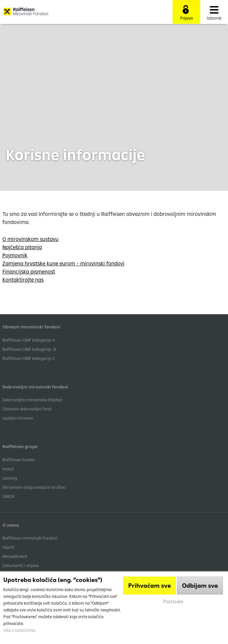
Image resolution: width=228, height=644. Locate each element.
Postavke (173, 601)
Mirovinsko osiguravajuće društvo (35, 487)
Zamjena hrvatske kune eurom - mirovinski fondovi (63, 263)
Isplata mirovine (18, 418)
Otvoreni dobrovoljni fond (27, 409)
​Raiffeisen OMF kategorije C (29, 358)
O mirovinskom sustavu (30, 239)
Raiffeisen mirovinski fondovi (30, 538)
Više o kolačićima (19, 630)
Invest (8, 469)
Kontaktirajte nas (23, 280)
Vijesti (8, 547)
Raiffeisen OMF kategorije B (29, 349)
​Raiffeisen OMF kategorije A (29, 340)
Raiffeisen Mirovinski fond (26, 14)
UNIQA (8, 496)
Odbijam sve (200, 586)
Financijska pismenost (29, 271)
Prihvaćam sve (150, 586)
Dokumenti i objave (21, 565)
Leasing (10, 478)
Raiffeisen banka (18, 460)
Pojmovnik (15, 255)
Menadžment (15, 556)
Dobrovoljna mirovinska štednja (32, 400)
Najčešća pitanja (22, 247)
